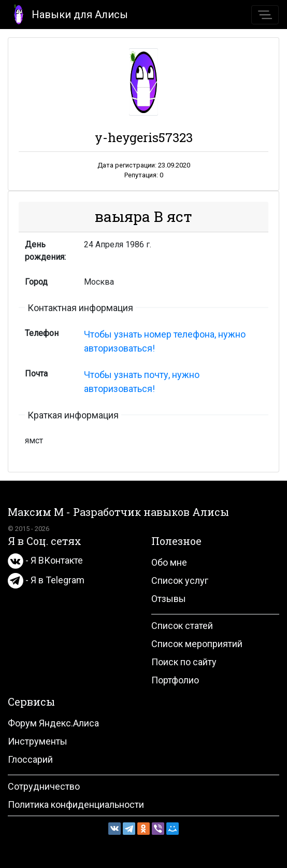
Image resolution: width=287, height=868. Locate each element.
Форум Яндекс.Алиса (53, 723)
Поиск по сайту (184, 662)
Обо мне (169, 562)
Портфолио (175, 680)
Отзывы (169, 599)
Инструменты (38, 741)
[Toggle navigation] (265, 15)
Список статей (182, 626)
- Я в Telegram (46, 580)
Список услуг (180, 580)
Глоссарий (30, 759)
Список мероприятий (197, 644)
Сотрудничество (44, 786)
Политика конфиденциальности (76, 804)
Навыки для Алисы (68, 14)
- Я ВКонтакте (45, 560)
